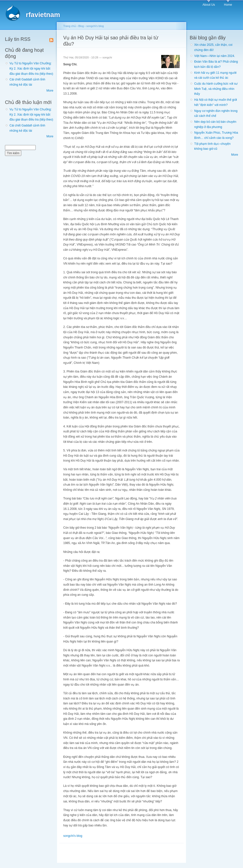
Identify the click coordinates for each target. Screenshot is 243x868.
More (50, 91)
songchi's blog (95, 26)
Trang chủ (70, 26)
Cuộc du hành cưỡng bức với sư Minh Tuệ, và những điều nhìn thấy (216, 89)
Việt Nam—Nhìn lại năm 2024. (214, 56)
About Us (209, 5)
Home (228, 5)
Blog (81, 26)
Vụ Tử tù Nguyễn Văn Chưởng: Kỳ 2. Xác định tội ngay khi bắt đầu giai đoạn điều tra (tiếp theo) (31, 68)
